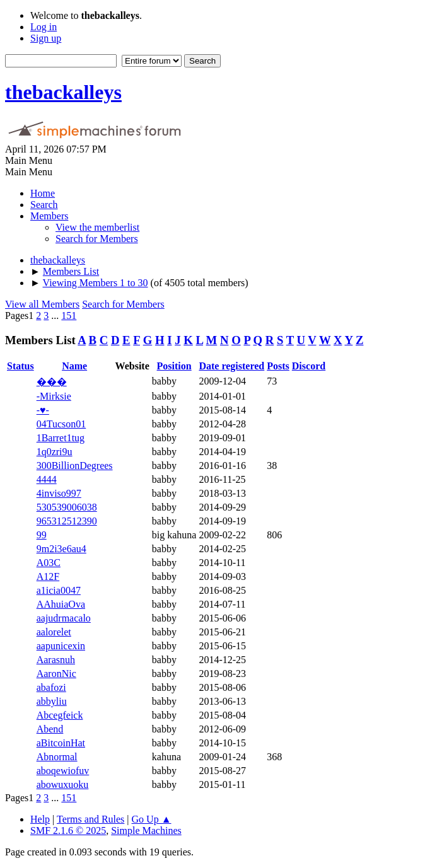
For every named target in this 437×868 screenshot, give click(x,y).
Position (174, 366)
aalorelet (54, 632)
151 (69, 315)
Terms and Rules (90, 819)
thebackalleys (63, 92)
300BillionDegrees (75, 466)
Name (74, 366)
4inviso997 (59, 493)
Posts (278, 366)
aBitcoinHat (61, 743)
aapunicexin (61, 646)
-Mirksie (54, 396)
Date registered (231, 366)
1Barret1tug (61, 438)
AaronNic (56, 674)
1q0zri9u (55, 452)
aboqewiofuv (63, 771)
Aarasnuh (56, 660)
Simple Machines (146, 830)
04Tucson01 (61, 424)
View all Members (42, 304)
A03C (49, 563)
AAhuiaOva (61, 604)
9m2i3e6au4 (61, 549)
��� (52, 382)
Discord (309, 366)
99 (42, 535)
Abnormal (57, 757)
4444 (47, 479)
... (56, 315)
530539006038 (67, 507)
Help (40, 819)
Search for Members (97, 239)
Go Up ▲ (152, 819)
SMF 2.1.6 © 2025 (68, 830)
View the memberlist (97, 227)
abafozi (51, 687)
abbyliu (52, 701)
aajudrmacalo (64, 618)
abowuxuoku (63, 784)
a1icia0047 (59, 590)
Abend (50, 729)
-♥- (43, 410)
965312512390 (67, 521)
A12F (48, 576)
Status (20, 366)
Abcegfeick (60, 715)
